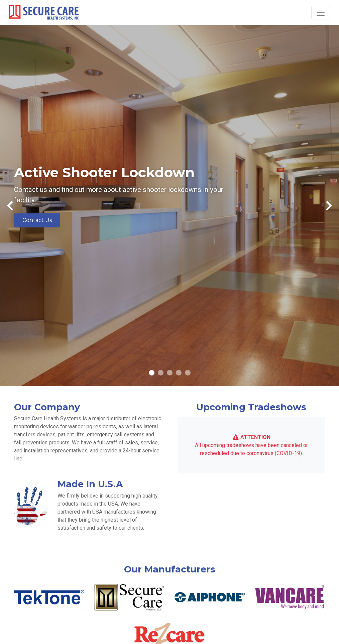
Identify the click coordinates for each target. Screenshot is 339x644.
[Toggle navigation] (321, 13)
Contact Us (37, 221)
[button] (10, 206)
